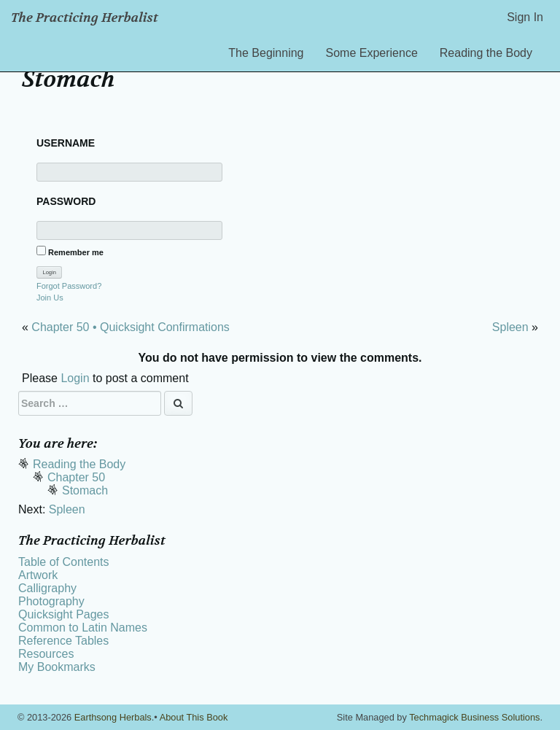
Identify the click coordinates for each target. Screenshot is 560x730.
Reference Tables (63, 641)
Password (66, 201)
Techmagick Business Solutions (474, 717)
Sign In (525, 17)
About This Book (194, 717)
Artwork (38, 575)
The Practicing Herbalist (85, 18)
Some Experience (372, 53)
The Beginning (266, 53)
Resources (46, 654)
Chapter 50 (76, 477)
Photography (51, 601)
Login (75, 378)
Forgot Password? (69, 286)
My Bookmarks (57, 667)
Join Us (50, 298)
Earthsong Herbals (113, 717)
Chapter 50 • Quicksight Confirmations (131, 327)
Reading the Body (486, 53)
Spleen (510, 327)
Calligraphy (47, 588)
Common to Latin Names (83, 628)
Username (66, 143)
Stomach (85, 490)
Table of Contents (64, 562)
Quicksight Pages (64, 614)
